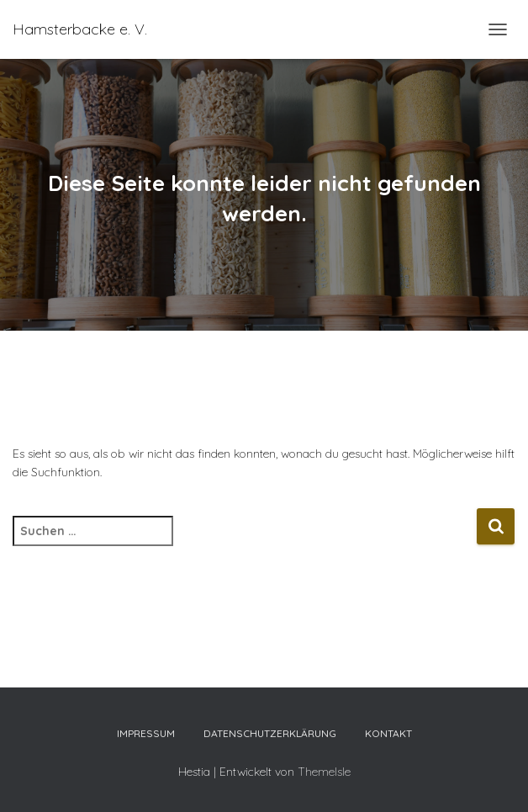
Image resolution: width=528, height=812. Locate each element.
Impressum (146, 733)
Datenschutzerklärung (270, 733)
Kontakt (388, 733)
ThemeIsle (324, 772)
